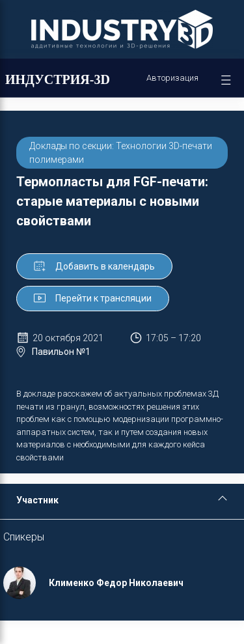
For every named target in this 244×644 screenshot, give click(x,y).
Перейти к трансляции (93, 298)
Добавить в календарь (94, 266)
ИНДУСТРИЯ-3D (58, 79)
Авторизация (172, 78)
